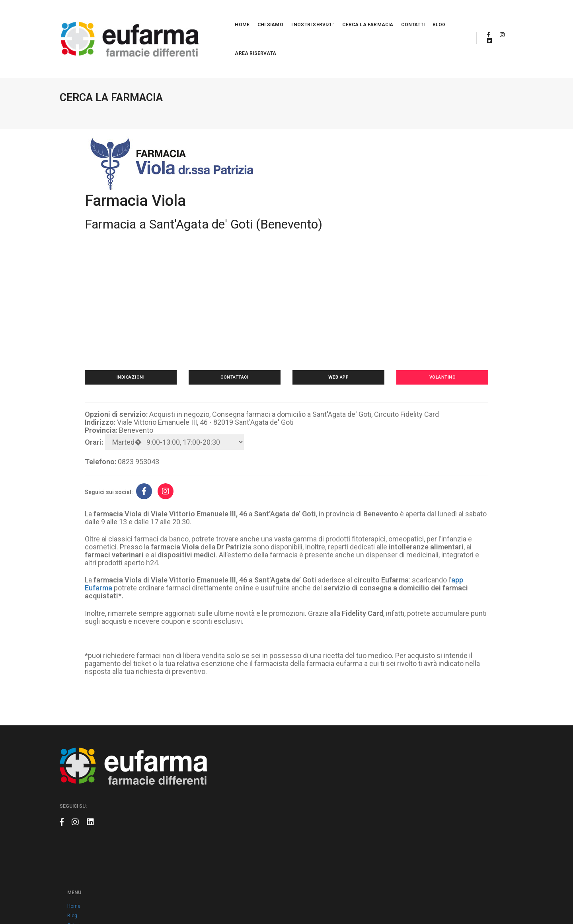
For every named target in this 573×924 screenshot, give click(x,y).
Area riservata (429, 15)
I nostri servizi (268, 15)
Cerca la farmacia (322, 15)
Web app (335, 319)
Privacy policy (242, 824)
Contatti (367, 15)
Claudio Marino (497, 900)
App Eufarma (241, 767)
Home (197, 15)
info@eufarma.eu (416, 757)
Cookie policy (241, 834)
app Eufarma (122, 531)
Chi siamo (225, 15)
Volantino (432, 319)
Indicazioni (141, 319)
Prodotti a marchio (247, 805)
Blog (394, 15)
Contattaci (238, 319)
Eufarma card (242, 757)
